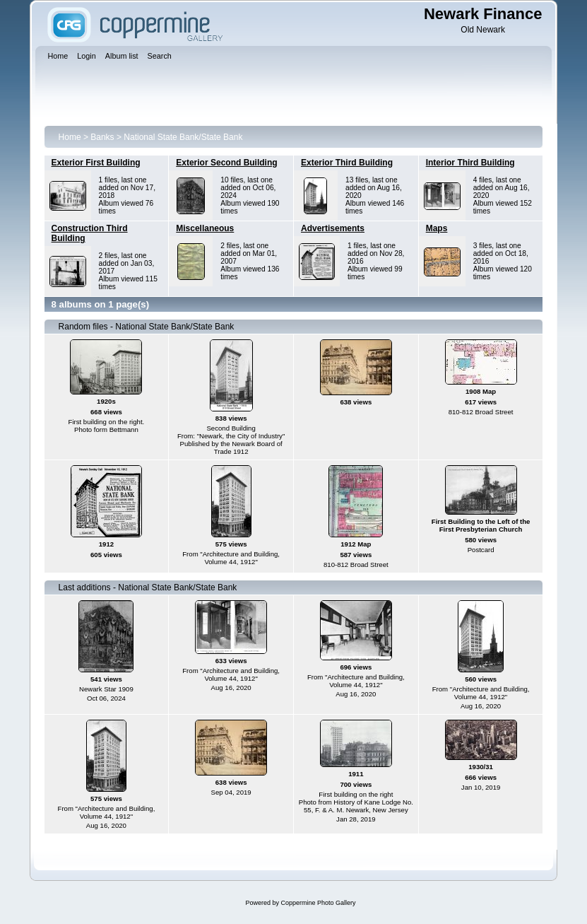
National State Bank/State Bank (183, 137)
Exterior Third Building (347, 163)
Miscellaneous (205, 228)
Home (70, 137)
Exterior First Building (96, 163)
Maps (437, 228)
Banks (102, 137)
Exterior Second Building (226, 163)
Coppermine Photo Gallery (318, 903)
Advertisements (333, 228)
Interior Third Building (470, 163)
